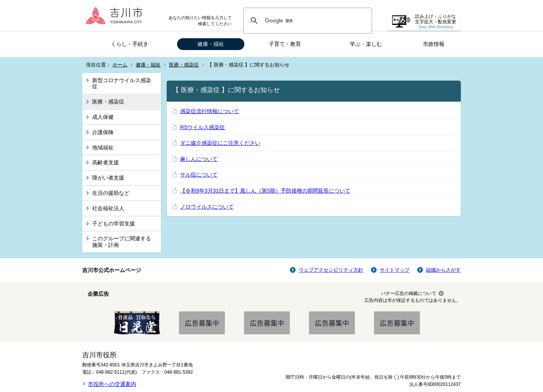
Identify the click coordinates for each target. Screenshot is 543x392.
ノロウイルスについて (207, 207)
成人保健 (103, 117)
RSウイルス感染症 (202, 127)
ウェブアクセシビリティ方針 (331, 270)
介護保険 (103, 132)
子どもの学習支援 (114, 224)
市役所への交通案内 (112, 384)
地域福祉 (103, 147)
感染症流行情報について (210, 111)
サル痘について (199, 175)
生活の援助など (111, 193)
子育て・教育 (285, 44)
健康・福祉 (211, 44)
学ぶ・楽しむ (366, 44)
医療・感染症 (184, 65)
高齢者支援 (106, 162)
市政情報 (434, 44)
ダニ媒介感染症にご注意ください (220, 143)
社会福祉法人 (108, 208)
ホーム (120, 65)
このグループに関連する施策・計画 (122, 242)
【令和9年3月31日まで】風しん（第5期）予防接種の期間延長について (265, 191)
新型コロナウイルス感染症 (122, 83)
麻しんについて (199, 159)
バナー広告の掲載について (409, 293)
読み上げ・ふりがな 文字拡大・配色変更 (436, 22)
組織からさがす (443, 270)
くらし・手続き (130, 44)
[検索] (306, 21)
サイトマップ (395, 270)
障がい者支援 (108, 178)
